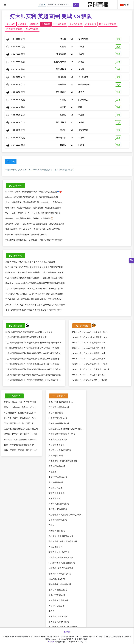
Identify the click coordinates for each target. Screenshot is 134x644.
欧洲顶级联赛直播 (108, 24)
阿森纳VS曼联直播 (57, 531)
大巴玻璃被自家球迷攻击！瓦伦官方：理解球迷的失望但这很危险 (34, 240)
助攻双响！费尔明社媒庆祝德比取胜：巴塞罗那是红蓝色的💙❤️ (34, 192)
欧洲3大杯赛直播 (14, 29)
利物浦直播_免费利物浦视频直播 (63, 541)
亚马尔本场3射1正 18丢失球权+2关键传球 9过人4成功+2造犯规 (33, 229)
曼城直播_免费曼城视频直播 (61, 558)
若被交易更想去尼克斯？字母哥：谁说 (21, 450)
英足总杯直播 (76, 24)
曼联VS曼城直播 (56, 413)
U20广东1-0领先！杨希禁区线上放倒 (20, 418)
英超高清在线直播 (56, 606)
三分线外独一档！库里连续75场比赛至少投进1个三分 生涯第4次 (33, 299)
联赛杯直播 (91, 24)
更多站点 (67, 632)
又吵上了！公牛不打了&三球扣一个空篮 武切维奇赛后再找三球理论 (35, 305)
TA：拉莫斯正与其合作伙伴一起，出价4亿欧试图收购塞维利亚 (33, 213)
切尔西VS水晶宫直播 (58, 520)
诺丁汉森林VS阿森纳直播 (60, 574)
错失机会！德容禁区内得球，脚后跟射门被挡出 (26, 235)
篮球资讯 (16, 256)
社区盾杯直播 (60, 24)
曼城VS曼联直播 (56, 482)
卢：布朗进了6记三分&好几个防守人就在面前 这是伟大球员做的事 (35, 294)
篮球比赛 (34, 24)
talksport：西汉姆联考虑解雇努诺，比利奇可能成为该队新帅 (32, 197)
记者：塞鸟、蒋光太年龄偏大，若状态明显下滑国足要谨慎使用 (33, 208)
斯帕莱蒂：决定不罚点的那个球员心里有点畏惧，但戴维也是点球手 (35, 224)
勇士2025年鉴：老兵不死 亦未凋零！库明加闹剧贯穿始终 (30, 262)
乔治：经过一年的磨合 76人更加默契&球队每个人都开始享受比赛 (34, 289)
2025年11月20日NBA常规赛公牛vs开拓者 (90, 364)
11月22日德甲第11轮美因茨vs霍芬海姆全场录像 (26, 337)
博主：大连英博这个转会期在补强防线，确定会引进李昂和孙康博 (34, 202)
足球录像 (16, 326)
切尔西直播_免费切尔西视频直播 (63, 627)
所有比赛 (11, 24)
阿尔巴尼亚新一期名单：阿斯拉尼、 (20, 423)
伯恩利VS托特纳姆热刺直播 (61, 402)
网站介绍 (11, 161)
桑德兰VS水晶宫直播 (58, 477)
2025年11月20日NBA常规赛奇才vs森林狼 (90, 380)
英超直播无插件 (55, 547)
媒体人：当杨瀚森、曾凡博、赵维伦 (20, 407)
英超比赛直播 (55, 499)
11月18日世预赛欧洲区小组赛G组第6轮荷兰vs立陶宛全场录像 (32, 348)
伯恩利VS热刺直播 (57, 595)
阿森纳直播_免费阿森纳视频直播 (63, 461)
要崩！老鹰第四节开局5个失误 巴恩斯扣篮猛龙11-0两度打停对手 (34, 310)
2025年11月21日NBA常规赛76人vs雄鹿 (89, 348)
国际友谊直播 (32, 29)
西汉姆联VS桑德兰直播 (59, 407)
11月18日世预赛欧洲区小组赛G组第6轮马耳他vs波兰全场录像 (32, 364)
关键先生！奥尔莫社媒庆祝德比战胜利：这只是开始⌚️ (29, 218)
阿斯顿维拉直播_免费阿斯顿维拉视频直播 (67, 515)
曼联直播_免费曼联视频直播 (61, 536)
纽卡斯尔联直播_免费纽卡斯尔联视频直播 (67, 429)
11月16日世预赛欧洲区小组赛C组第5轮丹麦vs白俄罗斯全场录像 (33, 375)
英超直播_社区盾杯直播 (59, 552)
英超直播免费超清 (56, 493)
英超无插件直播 (55, 488)
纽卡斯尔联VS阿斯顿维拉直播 (62, 434)
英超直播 (46, 24)
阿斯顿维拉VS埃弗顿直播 (60, 584)
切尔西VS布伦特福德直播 (60, 450)
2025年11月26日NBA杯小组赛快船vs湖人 (90, 332)
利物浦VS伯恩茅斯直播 (59, 504)
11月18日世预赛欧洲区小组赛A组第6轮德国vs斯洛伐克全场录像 (33, 343)
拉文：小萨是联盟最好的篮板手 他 (19, 445)
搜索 (76, 5)
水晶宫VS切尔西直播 (58, 509)
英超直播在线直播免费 (58, 600)
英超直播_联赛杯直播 (58, 617)
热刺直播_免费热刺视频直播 (61, 568)
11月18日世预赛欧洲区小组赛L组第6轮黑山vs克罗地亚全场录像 (33, 353)
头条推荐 (14, 396)
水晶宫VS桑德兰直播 (58, 590)
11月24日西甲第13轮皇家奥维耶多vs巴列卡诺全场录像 (29, 332)
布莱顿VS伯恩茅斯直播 (59, 423)
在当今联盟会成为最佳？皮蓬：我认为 (21, 429)
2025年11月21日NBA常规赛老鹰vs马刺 (89, 343)
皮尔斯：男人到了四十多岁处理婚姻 (20, 402)
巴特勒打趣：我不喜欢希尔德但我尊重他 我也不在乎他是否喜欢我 (34, 272)
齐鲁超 (51, 525)
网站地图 (51, 642)
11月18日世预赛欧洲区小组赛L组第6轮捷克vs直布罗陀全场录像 (33, 369)
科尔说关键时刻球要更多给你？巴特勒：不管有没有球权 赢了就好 (34, 278)
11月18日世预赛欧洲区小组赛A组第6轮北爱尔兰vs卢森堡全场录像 (34, 359)
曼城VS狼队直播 (56, 456)
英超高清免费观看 (56, 445)
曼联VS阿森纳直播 (57, 466)
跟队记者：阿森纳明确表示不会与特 (20, 440)
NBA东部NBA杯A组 (57, 579)
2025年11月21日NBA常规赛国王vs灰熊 (89, 353)
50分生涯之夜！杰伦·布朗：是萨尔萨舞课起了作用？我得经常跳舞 (34, 267)
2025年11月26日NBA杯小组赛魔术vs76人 (90, 337)
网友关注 (59, 396)
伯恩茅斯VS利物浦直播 (59, 622)
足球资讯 (16, 186)
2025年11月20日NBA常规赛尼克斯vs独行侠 (90, 369)
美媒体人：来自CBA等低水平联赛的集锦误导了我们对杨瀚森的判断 (35, 283)
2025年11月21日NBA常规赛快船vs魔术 (89, 359)
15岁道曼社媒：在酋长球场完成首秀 (20, 413)
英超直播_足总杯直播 (58, 440)
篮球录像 (82, 326)
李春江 (51, 611)
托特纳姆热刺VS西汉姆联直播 (62, 563)
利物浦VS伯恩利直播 (58, 418)
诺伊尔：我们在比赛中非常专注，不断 (21, 434)
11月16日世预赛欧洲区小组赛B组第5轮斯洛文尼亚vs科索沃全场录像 (35, 380)
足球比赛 (22, 24)
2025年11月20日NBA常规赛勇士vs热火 (89, 375)
